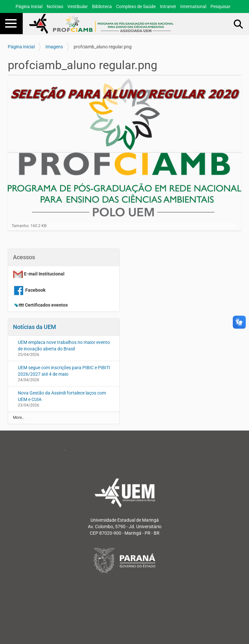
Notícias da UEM (35, 327)
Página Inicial (29, 6)
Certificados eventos (46, 305)
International (193, 6)
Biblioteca (102, 6)
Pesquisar (220, 6)
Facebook (29, 290)
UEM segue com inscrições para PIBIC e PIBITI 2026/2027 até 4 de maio (64, 371)
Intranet (168, 6)
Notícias (55, 6)
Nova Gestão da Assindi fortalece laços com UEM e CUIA (62, 396)
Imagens (54, 47)
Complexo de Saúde (136, 6)
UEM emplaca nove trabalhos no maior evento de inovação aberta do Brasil (64, 346)
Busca (239, 24)
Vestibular (78, 6)
